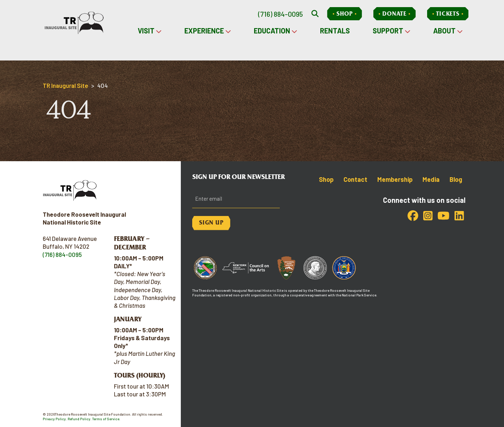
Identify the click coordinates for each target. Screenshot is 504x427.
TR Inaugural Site (65, 85)
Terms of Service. (106, 419)
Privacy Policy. (55, 419)
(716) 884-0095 (280, 14)
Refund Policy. (80, 419)
